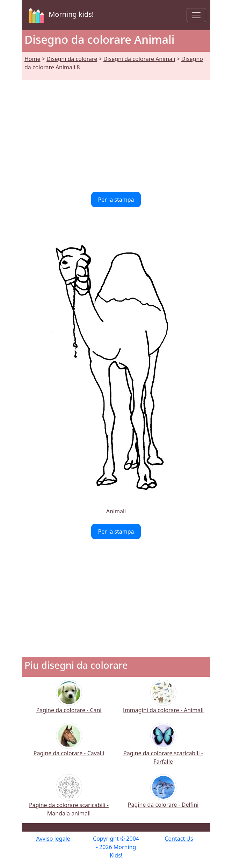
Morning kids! (60, 15)
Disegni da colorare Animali (139, 59)
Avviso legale (53, 839)
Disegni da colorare (72, 59)
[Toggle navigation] (196, 15)
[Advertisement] (116, 132)
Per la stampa (116, 200)
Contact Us (179, 839)
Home (32, 59)
